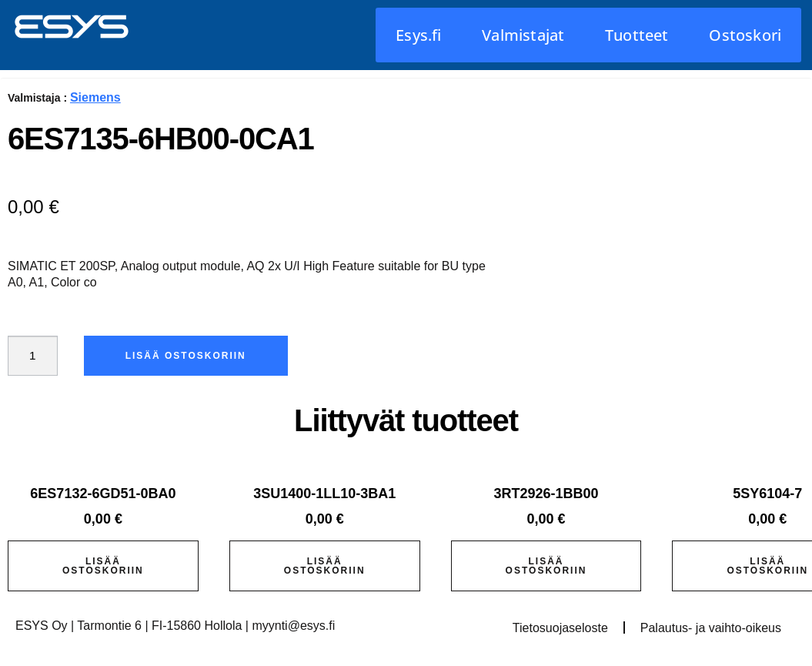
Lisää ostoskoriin (188, 356)
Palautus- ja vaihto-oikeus (711, 628)
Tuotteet (637, 35)
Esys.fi (418, 35)
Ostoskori (745, 35)
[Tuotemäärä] (34, 356)
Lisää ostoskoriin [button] (103, 566)
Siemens (95, 97)
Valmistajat (523, 35)
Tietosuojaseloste (560, 628)
